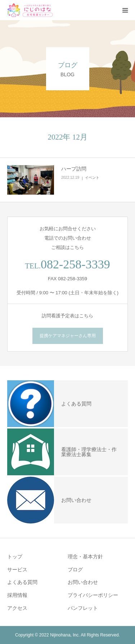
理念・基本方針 (85, 557)
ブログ (75, 570)
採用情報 (17, 595)
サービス (17, 570)
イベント (92, 178)
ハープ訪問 (74, 169)
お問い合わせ (83, 582)
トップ (15, 557)
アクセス (17, 608)
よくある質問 (22, 582)
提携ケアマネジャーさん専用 (68, 336)
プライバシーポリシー (93, 595)
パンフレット (83, 608)
